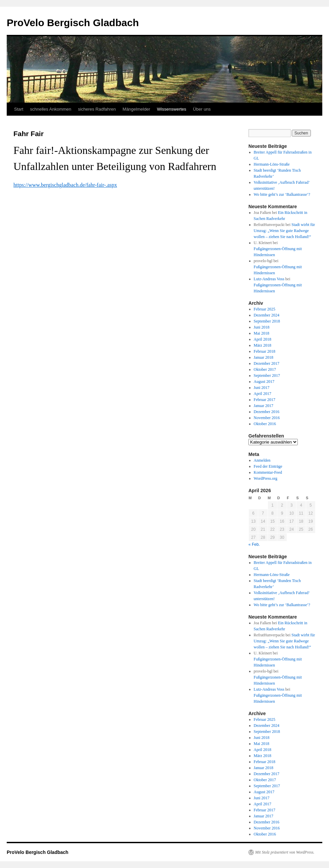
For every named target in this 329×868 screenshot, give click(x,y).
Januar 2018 (264, 357)
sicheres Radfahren (97, 109)
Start (19, 109)
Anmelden (262, 460)
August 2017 (264, 382)
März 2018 (263, 345)
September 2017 (267, 375)
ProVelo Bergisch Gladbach (73, 23)
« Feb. (254, 544)
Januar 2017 (264, 406)
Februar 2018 (265, 351)
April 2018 (263, 339)
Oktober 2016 (265, 424)
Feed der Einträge (268, 466)
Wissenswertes (171, 109)
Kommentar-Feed (268, 472)
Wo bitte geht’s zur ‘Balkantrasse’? (282, 194)
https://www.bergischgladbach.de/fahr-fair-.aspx (65, 185)
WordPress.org (266, 478)
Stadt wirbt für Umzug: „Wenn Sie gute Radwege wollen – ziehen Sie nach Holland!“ (285, 231)
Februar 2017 (265, 400)
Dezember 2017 (267, 363)
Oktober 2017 (265, 369)
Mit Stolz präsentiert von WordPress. (285, 852)
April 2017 (263, 394)
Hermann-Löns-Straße (272, 164)
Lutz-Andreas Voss (269, 279)
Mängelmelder (136, 109)
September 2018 (267, 321)
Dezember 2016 (267, 412)
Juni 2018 (262, 327)
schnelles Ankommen (51, 109)
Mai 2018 (262, 333)
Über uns (202, 109)
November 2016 (267, 418)
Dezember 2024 (267, 315)
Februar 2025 (265, 309)
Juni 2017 (262, 388)
